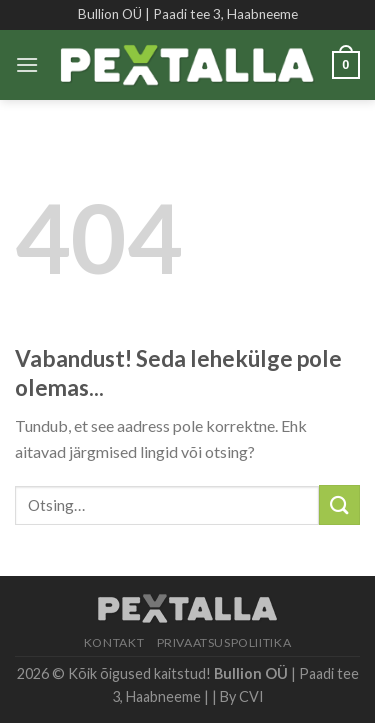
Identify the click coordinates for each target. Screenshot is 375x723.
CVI (251, 696)
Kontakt (114, 642)
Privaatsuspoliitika (224, 642)
